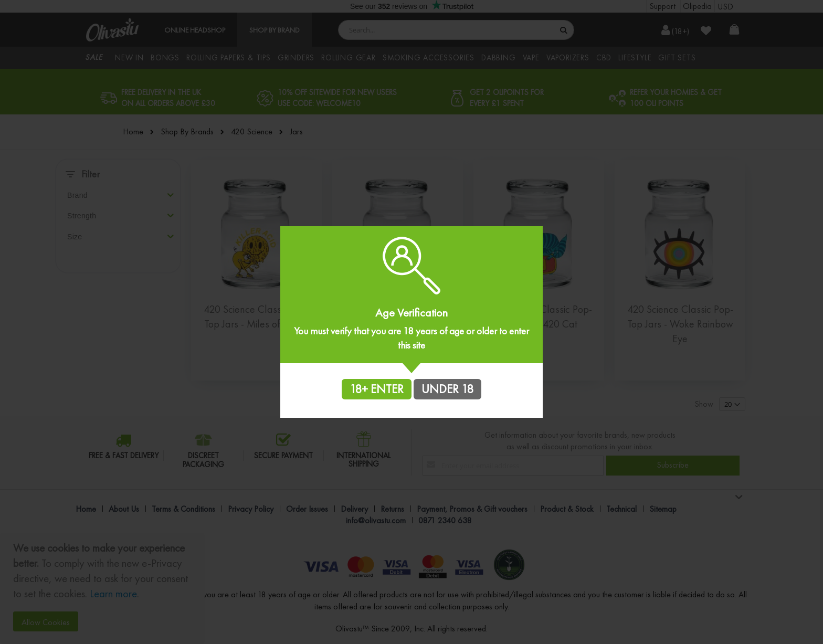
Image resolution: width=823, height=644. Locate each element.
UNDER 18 (447, 389)
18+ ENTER (377, 389)
